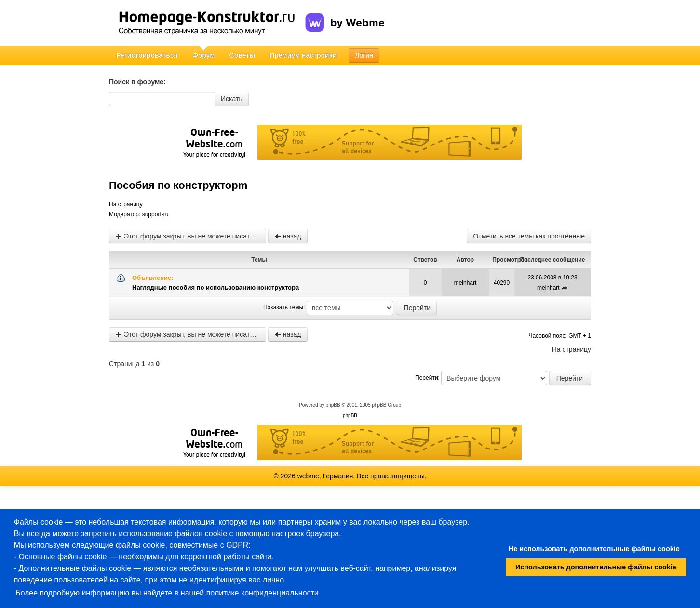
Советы (242, 55)
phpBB (333, 405)
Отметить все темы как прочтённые (529, 236)
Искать (232, 99)
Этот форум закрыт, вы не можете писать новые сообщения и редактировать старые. (191, 236)
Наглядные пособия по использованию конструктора (215, 287)
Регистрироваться (147, 55)
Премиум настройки (303, 55)
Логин (364, 55)
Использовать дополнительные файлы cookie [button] (596, 567)
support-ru (155, 214)
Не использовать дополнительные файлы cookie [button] (594, 549)
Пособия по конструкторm (178, 185)
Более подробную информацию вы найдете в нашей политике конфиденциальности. (168, 593)
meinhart (465, 283)
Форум (204, 55)
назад (288, 236)
